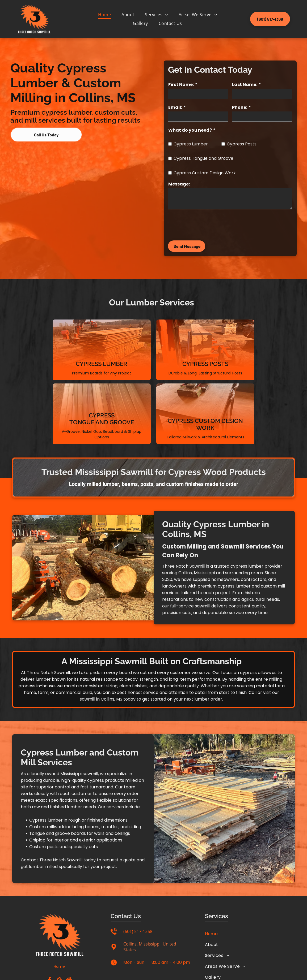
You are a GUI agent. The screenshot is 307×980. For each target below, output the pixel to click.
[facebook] (49, 928)
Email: (175, 107)
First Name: (181, 85)
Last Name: (245, 85)
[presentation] (209, 225)
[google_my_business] (59, 928)
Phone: (240, 107)
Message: (179, 184)
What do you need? (190, 130)
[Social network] (69, 928)
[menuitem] (104, 15)
